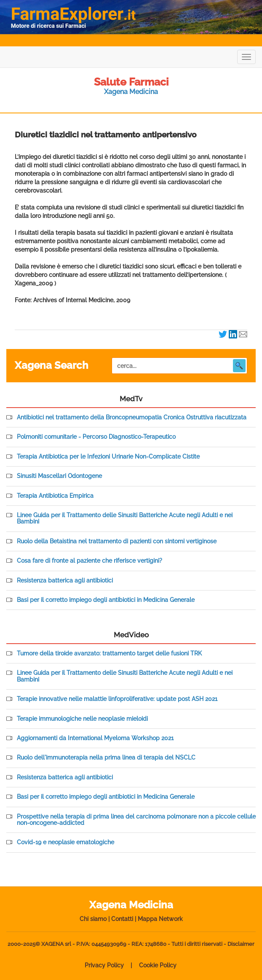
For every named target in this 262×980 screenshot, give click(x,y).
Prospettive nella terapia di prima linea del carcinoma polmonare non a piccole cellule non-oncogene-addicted (136, 820)
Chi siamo (93, 919)
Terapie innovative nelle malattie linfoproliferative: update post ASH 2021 (117, 699)
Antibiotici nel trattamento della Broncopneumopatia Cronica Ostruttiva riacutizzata (132, 418)
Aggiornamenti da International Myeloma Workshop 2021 (95, 738)
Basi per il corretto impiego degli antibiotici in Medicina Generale (106, 600)
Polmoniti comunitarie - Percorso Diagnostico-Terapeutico (96, 437)
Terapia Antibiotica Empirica (55, 496)
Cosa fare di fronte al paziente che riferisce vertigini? (90, 561)
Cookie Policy (158, 965)
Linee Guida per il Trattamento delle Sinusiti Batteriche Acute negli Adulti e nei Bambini (125, 518)
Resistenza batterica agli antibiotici (65, 581)
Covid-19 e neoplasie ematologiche (65, 842)
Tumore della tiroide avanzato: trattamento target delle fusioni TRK (109, 654)
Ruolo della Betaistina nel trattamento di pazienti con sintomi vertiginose (117, 541)
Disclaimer (241, 944)
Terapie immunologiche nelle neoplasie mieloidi (82, 719)
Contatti (122, 919)
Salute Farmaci (131, 82)
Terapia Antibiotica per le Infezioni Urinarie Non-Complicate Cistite (108, 457)
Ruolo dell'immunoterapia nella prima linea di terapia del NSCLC (106, 758)
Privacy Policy (104, 965)
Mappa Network (160, 919)
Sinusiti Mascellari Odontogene (59, 476)
